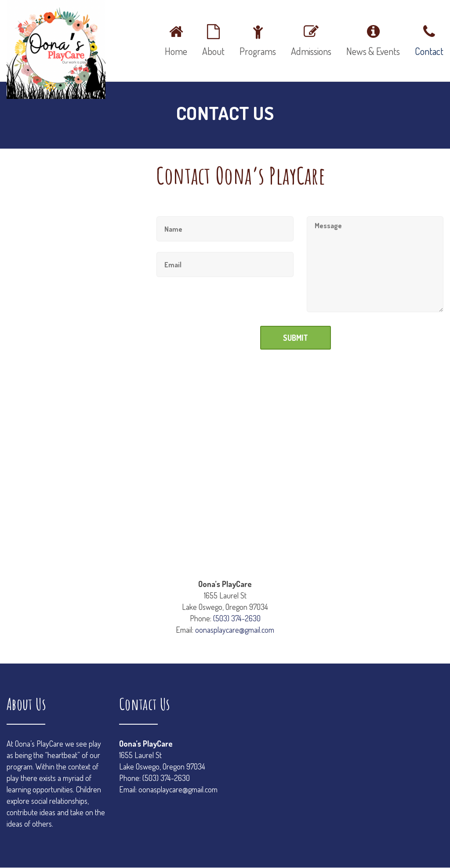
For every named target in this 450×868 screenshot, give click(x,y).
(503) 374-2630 (237, 618)
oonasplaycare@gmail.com (235, 630)
